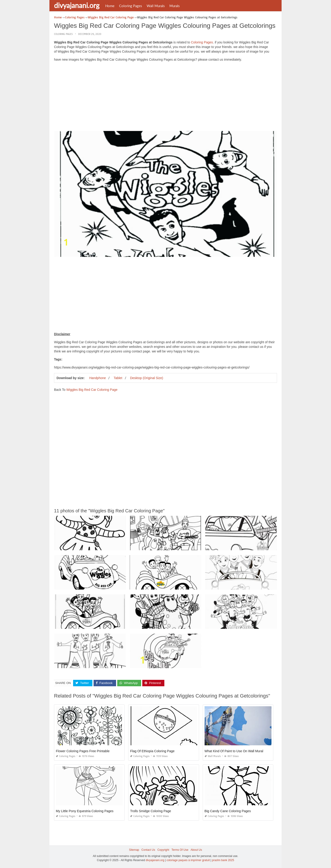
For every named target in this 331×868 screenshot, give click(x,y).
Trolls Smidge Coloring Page (151, 811)
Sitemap (134, 850)
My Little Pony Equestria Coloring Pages (85, 811)
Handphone (97, 378)
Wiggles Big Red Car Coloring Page (92, 390)
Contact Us (148, 850)
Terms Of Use (180, 850)
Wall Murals (156, 6)
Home (110, 6)
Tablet (118, 378)
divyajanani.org (77, 5)
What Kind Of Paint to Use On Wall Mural (234, 751)
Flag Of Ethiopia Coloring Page (152, 751)
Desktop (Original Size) (147, 378)
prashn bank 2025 (223, 860)
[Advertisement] (165, 97)
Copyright (163, 850)
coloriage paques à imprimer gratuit (188, 860)
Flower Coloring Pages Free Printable (83, 751)
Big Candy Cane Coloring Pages (228, 811)
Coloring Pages (131, 6)
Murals (175, 6)
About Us (196, 850)
